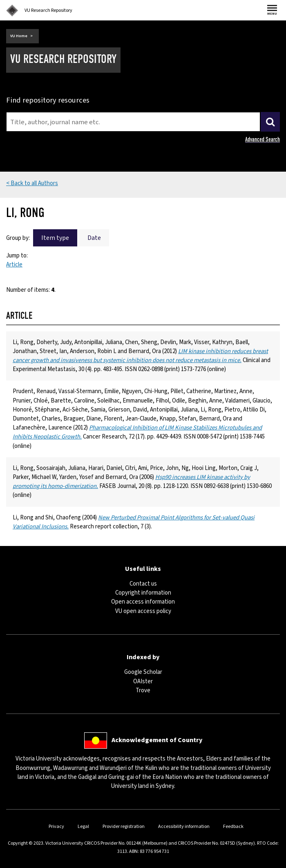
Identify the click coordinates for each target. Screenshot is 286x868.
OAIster (143, 681)
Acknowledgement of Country (157, 740)
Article (14, 265)
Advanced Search (263, 139)
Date (94, 238)
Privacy (56, 827)
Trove (143, 690)
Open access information (143, 602)
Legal (83, 827)
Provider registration (124, 827)
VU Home (19, 36)
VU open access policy (143, 611)
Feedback (233, 827)
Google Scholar (143, 672)
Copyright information (143, 593)
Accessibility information (184, 827)
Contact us (143, 584)
